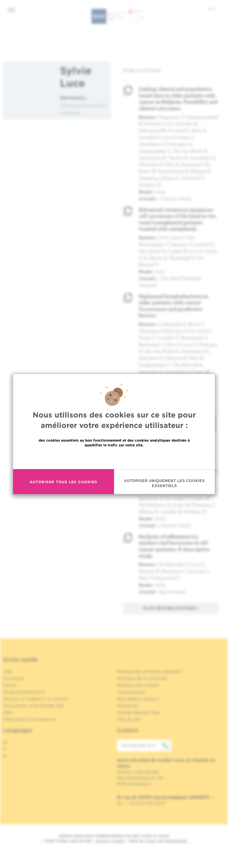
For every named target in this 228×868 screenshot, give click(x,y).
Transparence (131, 692)
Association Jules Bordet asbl (34, 706)
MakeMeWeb (176, 841)
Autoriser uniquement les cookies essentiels (164, 483)
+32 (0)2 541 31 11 (146, 745)
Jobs (8, 671)
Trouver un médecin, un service (35, 699)
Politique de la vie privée (142, 678)
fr (212, 9)
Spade (151, 841)
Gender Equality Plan (139, 712)
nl (5, 756)
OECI (8, 712)
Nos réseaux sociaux (138, 699)
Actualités (14, 678)
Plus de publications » (171, 608)
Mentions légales (110, 841)
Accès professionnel (24, 692)
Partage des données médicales (149, 671)
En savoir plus (114, 458)
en (5, 742)
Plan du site (129, 719)
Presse (10, 685)
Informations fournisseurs (30, 719)
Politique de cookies (138, 685)
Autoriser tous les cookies (64, 482)
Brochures (128, 706)
